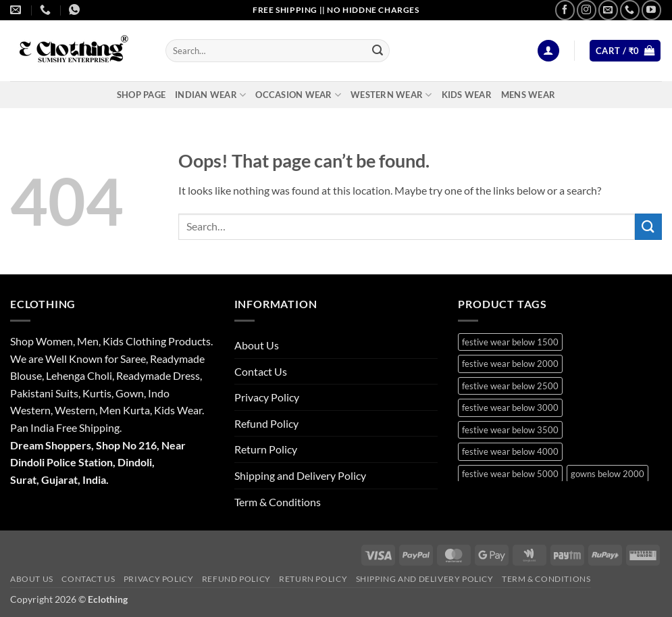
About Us (257, 345)
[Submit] (378, 51)
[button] (548, 51)
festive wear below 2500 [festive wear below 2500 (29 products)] (510, 386)
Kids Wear (467, 95)
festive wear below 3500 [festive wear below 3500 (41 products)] (510, 430)
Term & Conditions (278, 502)
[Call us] (630, 10)
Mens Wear (528, 95)
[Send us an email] (608, 10)
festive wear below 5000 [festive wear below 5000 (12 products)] (510, 474)
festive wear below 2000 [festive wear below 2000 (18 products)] (510, 364)
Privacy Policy (267, 397)
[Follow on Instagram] (587, 10)
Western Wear (391, 95)
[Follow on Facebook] (565, 10)
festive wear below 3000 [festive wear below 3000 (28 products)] (510, 408)
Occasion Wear (298, 95)
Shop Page (141, 95)
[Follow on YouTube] (651, 10)
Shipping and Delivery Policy (300, 475)
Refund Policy (266, 423)
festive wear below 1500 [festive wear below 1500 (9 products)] (510, 342)
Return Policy (266, 449)
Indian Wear (210, 95)
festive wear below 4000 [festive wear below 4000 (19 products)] (510, 451)
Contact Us (261, 371)
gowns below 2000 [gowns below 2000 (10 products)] (608, 474)
